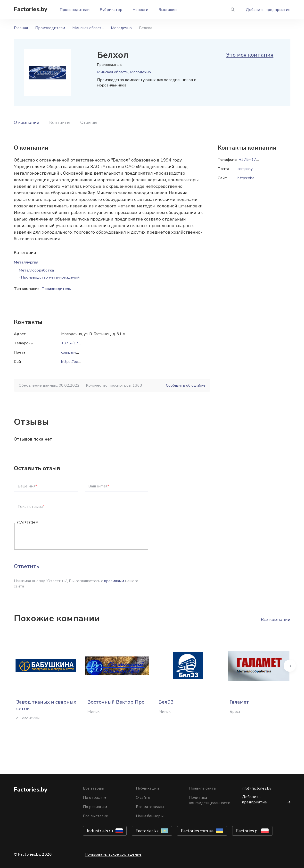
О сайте (143, 798)
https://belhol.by (75, 362)
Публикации (147, 788)
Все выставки (96, 816)
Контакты (60, 122)
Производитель (56, 289)
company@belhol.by (78, 352)
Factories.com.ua (197, 831)
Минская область (88, 28)
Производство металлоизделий (50, 277)
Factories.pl (247, 831)
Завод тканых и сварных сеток (46, 705)
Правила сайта (202, 788)
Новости (140, 10)
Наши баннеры (150, 816)
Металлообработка (36, 270)
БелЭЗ (166, 702)
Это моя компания (250, 55)
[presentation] (54, 536)
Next (290, 666)
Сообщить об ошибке (186, 385)
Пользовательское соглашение (113, 854)
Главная (21, 28)
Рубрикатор (111, 10)
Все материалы (150, 807)
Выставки (168, 10)
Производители (75, 10)
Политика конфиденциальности (210, 800)
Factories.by (31, 9)
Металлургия (26, 262)
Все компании (276, 620)
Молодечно (121, 28)
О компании (27, 122)
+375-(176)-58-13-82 (81, 343)
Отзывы (89, 122)
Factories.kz (147, 831)
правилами (114, 581)
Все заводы (94, 788)
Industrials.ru (100, 831)
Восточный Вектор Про (116, 702)
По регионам (95, 807)
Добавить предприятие (268, 10)
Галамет (239, 702)
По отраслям (94, 798)
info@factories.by (257, 788)
